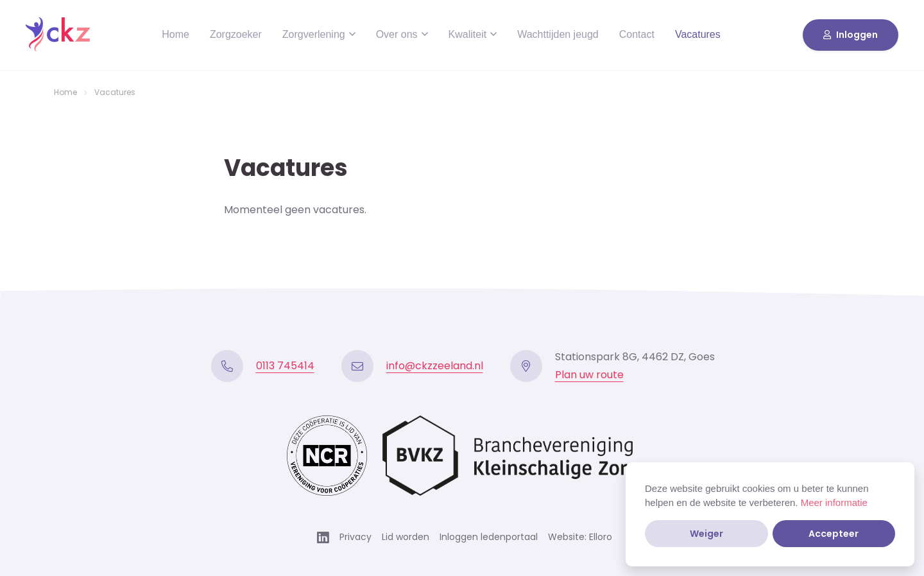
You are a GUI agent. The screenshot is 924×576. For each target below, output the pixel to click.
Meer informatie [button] (834, 502)
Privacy (355, 537)
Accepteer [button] (834, 534)
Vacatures (698, 34)
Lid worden (406, 537)
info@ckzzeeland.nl (435, 366)
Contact (637, 34)
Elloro (601, 537)
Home (175, 34)
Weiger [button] (706, 534)
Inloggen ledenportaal (489, 537)
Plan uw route (589, 375)
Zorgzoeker (236, 34)
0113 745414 (285, 366)
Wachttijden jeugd (558, 34)
